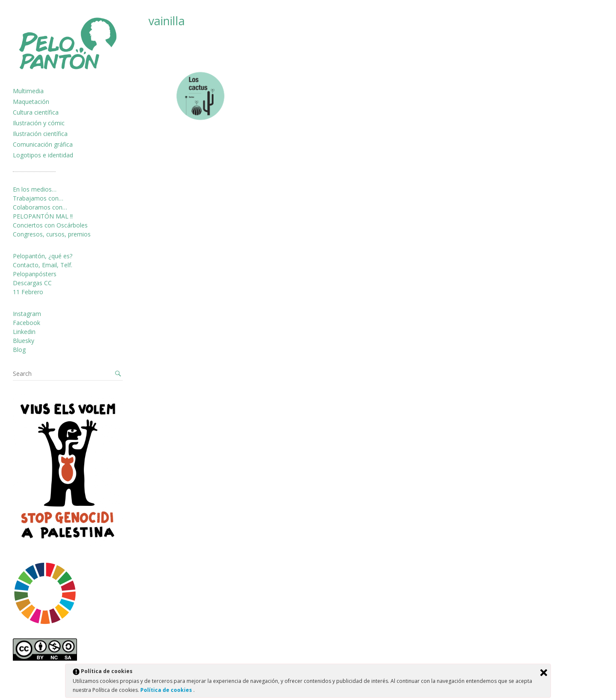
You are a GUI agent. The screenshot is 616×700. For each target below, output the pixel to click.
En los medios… (35, 189)
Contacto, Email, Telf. (43, 265)
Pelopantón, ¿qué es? (43, 256)
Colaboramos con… (40, 207)
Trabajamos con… (38, 198)
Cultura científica (36, 112)
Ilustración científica (40, 134)
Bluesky (24, 341)
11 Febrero (28, 292)
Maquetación (31, 102)
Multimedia (28, 91)
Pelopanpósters (35, 274)
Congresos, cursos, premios (52, 234)
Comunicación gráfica (43, 144)
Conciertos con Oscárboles (50, 225)
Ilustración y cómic (39, 123)
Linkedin (24, 332)
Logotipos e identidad (43, 155)
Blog (19, 350)
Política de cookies (167, 690)
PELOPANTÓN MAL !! (43, 216)
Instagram (27, 314)
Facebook (27, 323)
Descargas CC (32, 283)
